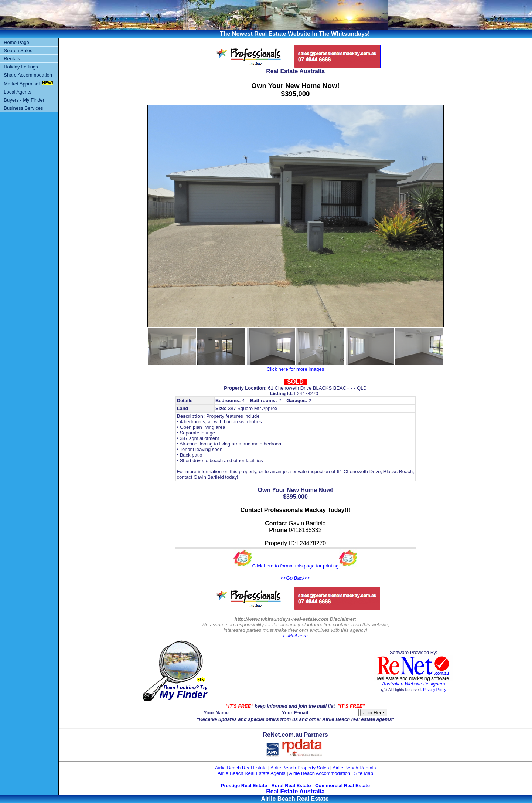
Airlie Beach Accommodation (320, 773)
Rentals (12, 59)
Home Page (16, 42)
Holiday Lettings (21, 67)
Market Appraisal (22, 84)
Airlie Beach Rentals (354, 768)
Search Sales (18, 50)
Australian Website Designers (413, 684)
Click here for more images (295, 369)
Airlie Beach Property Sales (300, 768)
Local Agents (17, 92)
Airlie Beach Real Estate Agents (252, 773)
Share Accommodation (28, 75)
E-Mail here (295, 636)
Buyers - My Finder (24, 100)
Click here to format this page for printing (295, 566)
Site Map (364, 773)
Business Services (23, 108)
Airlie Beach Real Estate (241, 768)
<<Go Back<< (295, 578)
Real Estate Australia (295, 791)
